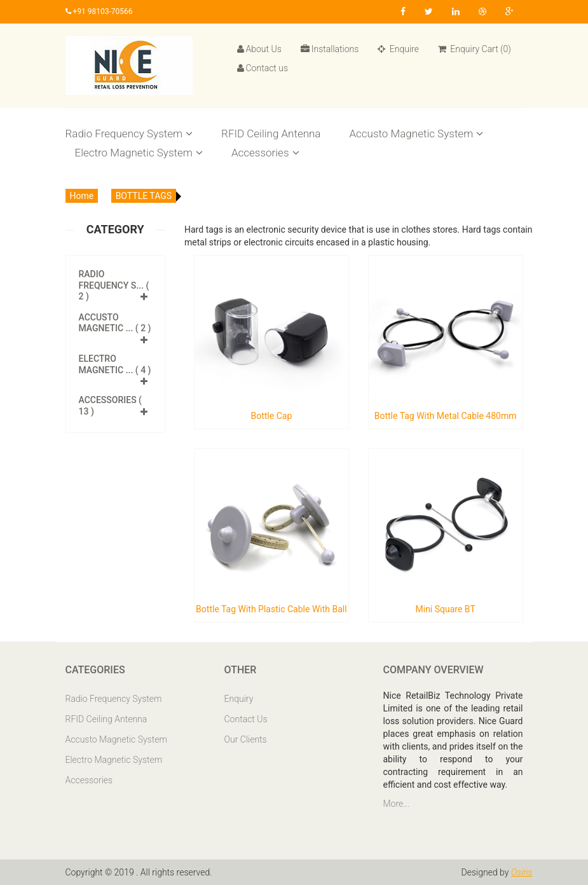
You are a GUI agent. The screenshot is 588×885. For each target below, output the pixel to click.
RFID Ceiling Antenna (271, 134)
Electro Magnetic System (139, 153)
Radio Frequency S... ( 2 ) (114, 285)
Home (82, 196)
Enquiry (239, 699)
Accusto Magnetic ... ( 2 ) (115, 323)
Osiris (522, 872)
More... (397, 804)
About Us (259, 49)
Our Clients (246, 739)
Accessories (265, 153)
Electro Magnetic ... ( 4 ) (115, 364)
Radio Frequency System (129, 134)
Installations (330, 49)
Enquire (398, 49)
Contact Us (246, 719)
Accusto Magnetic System (416, 134)
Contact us (263, 68)
